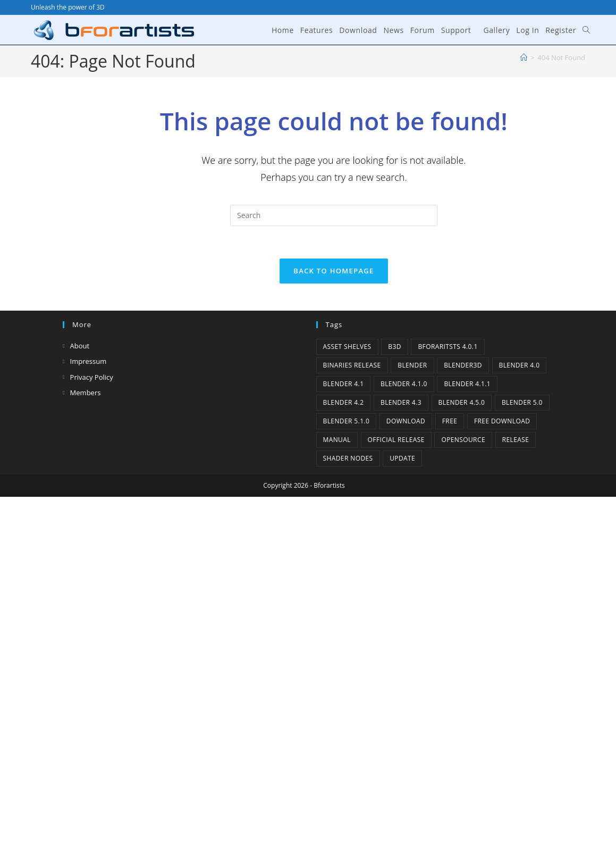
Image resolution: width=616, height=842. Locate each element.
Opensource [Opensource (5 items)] (463, 440)
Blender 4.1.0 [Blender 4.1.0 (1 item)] (404, 384)
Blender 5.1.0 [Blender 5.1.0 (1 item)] (347, 421)
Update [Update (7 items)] (402, 458)
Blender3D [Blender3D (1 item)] (463, 365)
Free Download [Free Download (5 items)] (502, 421)
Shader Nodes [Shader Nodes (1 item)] (348, 458)
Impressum (88, 361)
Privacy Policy (92, 377)
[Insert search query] (334, 215)
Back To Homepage (334, 271)
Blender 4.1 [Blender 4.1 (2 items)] (344, 384)
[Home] (524, 57)
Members (86, 393)
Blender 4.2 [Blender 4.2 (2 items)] (344, 402)
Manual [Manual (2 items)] (337, 440)
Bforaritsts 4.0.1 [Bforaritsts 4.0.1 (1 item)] (448, 347)
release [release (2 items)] (516, 440)
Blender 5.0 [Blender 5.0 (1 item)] (522, 402)
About (80, 346)
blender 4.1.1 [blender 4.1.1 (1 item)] (467, 384)
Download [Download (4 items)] (406, 421)
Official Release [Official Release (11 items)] (396, 440)
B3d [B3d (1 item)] (395, 347)
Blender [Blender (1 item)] (412, 365)
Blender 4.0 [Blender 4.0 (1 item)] (520, 365)
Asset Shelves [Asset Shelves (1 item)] (347, 347)
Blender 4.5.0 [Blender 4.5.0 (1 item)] (462, 402)
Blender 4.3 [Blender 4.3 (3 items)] (401, 402)
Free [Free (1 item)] (450, 421)
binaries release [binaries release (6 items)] (352, 365)
